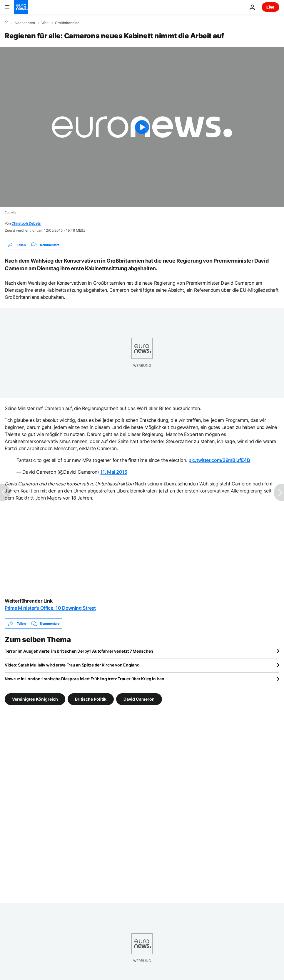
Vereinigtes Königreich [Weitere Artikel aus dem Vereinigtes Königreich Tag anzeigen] (35, 699)
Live (270, 7)
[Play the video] (142, 127)
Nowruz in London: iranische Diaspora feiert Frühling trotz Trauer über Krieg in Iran (84, 679)
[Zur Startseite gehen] (21, 7)
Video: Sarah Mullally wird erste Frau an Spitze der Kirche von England (72, 665)
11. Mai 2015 (114, 472)
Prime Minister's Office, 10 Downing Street (50, 608)
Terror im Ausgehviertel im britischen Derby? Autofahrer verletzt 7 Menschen (79, 651)
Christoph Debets (26, 223)
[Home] (6, 23)
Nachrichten (25, 23)
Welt (45, 23)
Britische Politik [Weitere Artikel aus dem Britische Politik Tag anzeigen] (91, 699)
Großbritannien (67, 23)
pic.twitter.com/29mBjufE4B (219, 460)
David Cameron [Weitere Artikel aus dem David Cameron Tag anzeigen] (139, 699)
